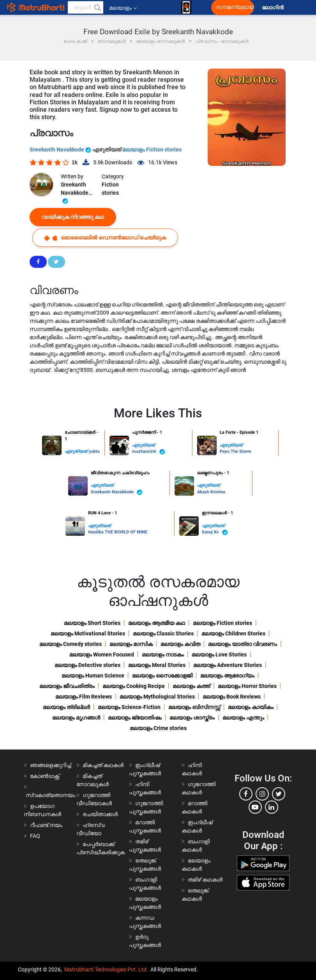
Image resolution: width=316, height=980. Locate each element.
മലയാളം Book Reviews (232, 697)
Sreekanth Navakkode (61, 150)
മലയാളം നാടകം (163, 655)
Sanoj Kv (215, 532)
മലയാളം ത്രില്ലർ (66, 707)
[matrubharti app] (186, 7)
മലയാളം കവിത (180, 644)
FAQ (35, 836)
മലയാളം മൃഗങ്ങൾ (76, 718)
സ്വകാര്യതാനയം (50, 795)
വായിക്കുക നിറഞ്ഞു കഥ (73, 217)
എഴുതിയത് (77, 451)
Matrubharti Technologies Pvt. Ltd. (106, 969)
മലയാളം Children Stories (233, 633)
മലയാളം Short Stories (92, 623)
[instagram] (262, 794)
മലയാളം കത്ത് (191, 686)
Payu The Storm (236, 451)
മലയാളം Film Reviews (84, 697)
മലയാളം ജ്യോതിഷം (135, 718)
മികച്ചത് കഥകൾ (103, 765)
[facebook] (246, 794)
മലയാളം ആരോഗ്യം (227, 676)
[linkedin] (272, 807)
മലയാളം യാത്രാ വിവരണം (243, 644)
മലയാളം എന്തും (243, 718)
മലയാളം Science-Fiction (129, 707)
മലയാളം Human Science (93, 676)
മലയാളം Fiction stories (152, 150)
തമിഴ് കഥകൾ (205, 880)
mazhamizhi (149, 452)
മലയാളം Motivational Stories (88, 633)
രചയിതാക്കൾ (100, 814)
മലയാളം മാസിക (131, 644)
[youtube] (255, 807)
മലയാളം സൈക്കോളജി (162, 676)
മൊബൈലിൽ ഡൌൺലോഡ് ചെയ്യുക (105, 238)
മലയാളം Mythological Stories (157, 697)
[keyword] (86, 7)
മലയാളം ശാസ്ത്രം (192, 718)
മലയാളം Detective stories (87, 665)
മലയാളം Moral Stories (157, 665)
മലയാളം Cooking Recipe (134, 686)
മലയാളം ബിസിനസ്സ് (194, 707)
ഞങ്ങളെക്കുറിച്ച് (50, 765)
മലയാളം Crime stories (158, 728)
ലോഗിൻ (273, 8)
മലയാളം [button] (123, 8)
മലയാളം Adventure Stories (228, 665)
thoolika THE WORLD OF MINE (118, 532)
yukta (94, 451)
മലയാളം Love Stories (219, 655)
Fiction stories (110, 189)
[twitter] (279, 794)
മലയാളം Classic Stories (163, 633)
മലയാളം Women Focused (102, 655)
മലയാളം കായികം (251, 707)
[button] (97, 7)
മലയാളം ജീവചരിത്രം (67, 686)
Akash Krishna (211, 492)
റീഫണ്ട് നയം (46, 825)
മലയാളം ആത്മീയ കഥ (157, 623)
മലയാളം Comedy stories (71, 644)
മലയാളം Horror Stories (247, 686)
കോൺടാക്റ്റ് (45, 776)
